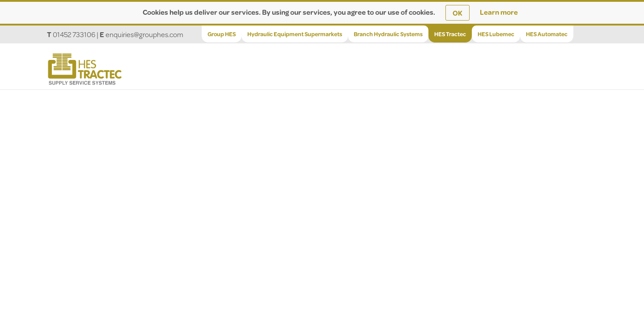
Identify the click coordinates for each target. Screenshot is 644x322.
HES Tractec (450, 34)
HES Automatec (547, 34)
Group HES (222, 34)
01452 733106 (74, 34)
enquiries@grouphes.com (144, 34)
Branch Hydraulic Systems (388, 34)
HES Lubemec (496, 34)
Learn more (499, 12)
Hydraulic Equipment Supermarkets (295, 34)
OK (458, 13)
